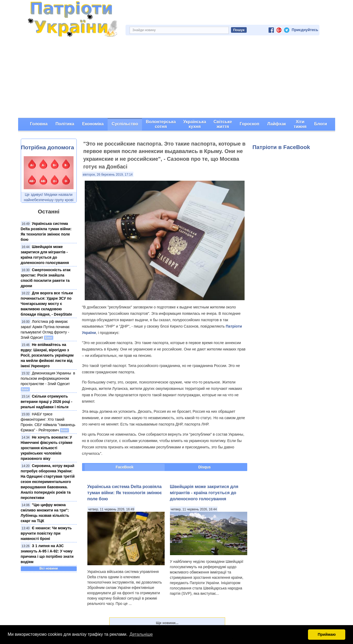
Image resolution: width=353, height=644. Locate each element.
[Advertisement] (177, 78)
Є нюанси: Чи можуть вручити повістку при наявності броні (46, 533)
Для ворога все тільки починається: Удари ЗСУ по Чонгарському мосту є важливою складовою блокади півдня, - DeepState (47, 304)
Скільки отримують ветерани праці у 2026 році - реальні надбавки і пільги (47, 402)
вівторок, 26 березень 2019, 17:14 (108, 175)
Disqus (204, 467)
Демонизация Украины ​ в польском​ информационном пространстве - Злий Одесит (48, 378)
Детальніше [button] (141, 634)
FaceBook (125, 467)
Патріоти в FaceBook (281, 147)
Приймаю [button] (327, 634)
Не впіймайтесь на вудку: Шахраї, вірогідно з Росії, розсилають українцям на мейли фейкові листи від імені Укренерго (47, 355)
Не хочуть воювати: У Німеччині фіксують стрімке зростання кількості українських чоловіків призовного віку (47, 448)
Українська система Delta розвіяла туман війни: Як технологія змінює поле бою (125, 493)
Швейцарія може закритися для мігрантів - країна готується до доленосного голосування (204, 493)
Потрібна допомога (48, 147)
